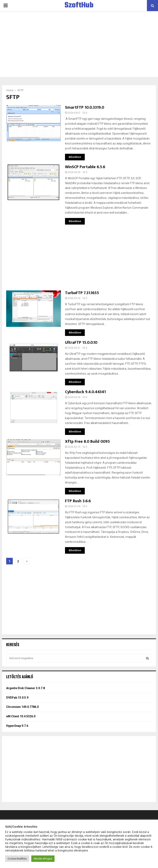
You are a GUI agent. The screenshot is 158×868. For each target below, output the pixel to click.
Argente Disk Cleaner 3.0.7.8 (26, 688)
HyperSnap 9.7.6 (17, 726)
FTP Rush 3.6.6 (78, 501)
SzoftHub (79, 6)
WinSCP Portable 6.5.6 (85, 167)
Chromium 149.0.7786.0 (22, 707)
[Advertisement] (79, 44)
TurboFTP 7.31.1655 (82, 293)
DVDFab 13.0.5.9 (17, 698)
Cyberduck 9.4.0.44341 (85, 392)
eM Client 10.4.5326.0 (21, 716)
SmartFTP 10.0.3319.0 (85, 107)
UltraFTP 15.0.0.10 (81, 343)
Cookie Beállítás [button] (17, 859)
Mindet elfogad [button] (43, 859)
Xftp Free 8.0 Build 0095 (87, 442)
